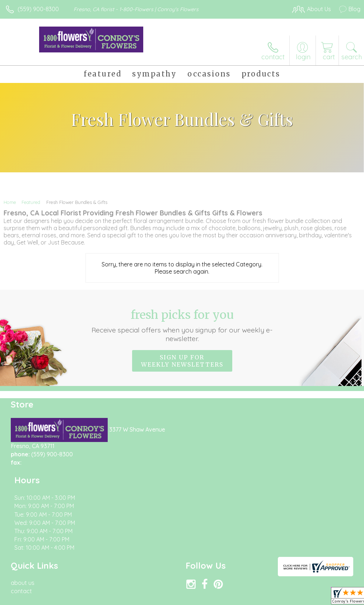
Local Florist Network (290, 598)
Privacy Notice (238, 598)
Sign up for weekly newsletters (182, 361)
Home (10, 202)
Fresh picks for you (182, 325)
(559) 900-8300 (38, 9)
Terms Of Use (196, 598)
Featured (31, 202)
